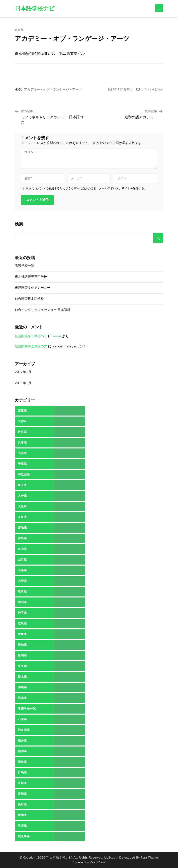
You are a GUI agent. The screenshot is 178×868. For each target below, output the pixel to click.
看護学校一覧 (25, 266)
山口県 (22, 560)
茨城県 (22, 783)
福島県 (22, 762)
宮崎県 (22, 538)
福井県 (22, 741)
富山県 (22, 549)
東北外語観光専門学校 (31, 277)
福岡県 (22, 751)
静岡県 (22, 815)
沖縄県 (22, 687)
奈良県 (22, 517)
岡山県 (22, 602)
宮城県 (22, 528)
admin (57, 336)
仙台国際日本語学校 (29, 299)
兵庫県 (22, 443)
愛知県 (22, 645)
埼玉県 (22, 485)
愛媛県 (22, 634)
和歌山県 (24, 474)
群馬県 (22, 773)
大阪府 (22, 506)
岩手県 (22, 613)
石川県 (22, 719)
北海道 (22, 453)
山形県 (22, 570)
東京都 (19, 30)
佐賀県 (22, 432)
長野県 (22, 804)
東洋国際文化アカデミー (33, 288)
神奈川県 (24, 730)
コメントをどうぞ (152, 89)
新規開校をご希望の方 (31, 336)
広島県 (22, 623)
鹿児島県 (24, 836)
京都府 (22, 421)
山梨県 (22, 581)
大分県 (22, 496)
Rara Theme (149, 858)
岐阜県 (22, 592)
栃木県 (22, 677)
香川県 (22, 826)
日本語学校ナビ (35, 9)
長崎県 (22, 794)
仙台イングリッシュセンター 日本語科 (43, 310)
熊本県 (22, 698)
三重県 (22, 411)
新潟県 (22, 655)
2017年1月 (23, 372)
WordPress (98, 862)
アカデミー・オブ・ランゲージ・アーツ (53, 90)
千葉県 (22, 464)
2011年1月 (23, 383)
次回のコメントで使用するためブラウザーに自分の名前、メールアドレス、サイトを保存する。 (86, 189)
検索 (19, 224)
